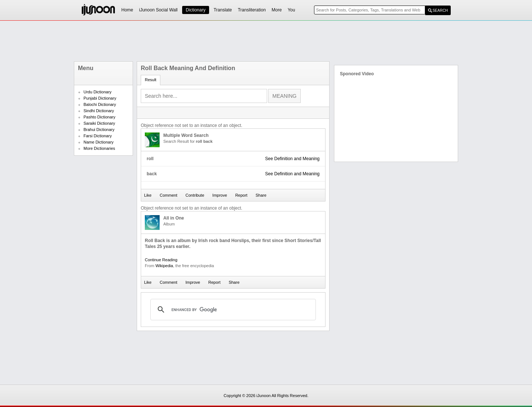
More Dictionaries (99, 148)
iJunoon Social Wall (158, 10)
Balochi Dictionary (100, 104)
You (291, 10)
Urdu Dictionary (98, 92)
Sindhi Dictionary (99, 111)
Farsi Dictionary (98, 136)
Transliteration (252, 10)
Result (151, 80)
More (277, 10)
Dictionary (196, 10)
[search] (232, 310)
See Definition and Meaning (292, 159)
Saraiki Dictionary (99, 123)
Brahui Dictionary (99, 130)
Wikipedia (164, 266)
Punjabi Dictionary (100, 98)
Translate (223, 10)
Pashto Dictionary (99, 117)
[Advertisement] (266, 41)
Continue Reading (161, 260)
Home (127, 10)
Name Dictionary (98, 142)
